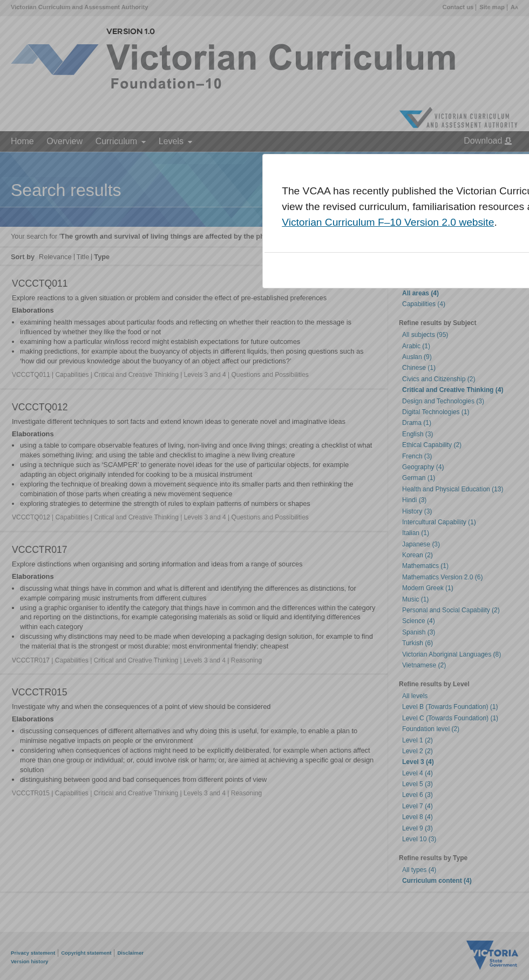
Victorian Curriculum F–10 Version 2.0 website (388, 222)
